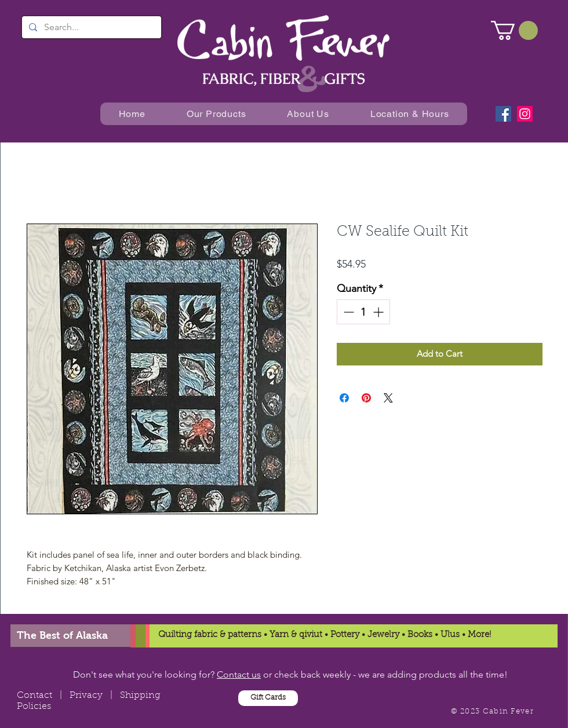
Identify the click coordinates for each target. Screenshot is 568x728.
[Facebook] (503, 114)
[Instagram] (525, 114)
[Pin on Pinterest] (366, 398)
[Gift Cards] (268, 698)
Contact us (239, 674)
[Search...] (90, 27)
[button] (514, 30)
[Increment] (379, 312)
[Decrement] (347, 312)
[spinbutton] (363, 312)
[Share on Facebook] (344, 398)
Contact (34, 696)
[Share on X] (388, 398)
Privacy (86, 696)
